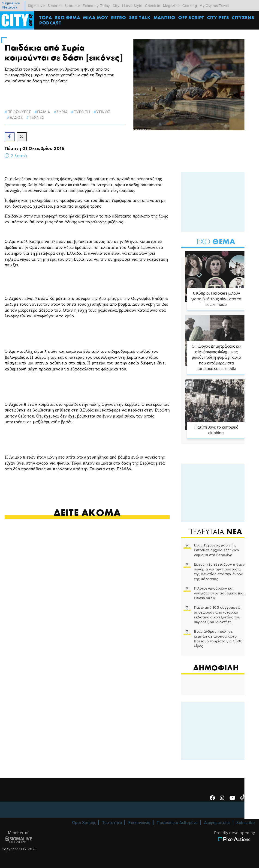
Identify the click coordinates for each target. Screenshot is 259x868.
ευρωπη (82, 112)
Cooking (190, 6)
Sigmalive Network (11, 5)
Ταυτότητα (112, 823)
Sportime (72, 6)
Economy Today (96, 6)
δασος (16, 118)
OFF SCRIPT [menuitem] (192, 17)
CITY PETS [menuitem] (218, 17)
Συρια (62, 112)
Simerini (55, 6)
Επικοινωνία (140, 823)
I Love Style (132, 6)
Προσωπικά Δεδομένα (177, 823)
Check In (153, 6)
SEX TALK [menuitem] (140, 17)
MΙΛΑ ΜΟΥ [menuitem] (96, 17)
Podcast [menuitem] (51, 23)
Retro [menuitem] (119, 17)
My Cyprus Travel (214, 6)
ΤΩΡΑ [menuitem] (46, 17)
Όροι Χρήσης (84, 823)
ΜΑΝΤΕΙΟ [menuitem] (165, 17)
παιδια (44, 112)
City (116, 6)
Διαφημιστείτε (217, 823)
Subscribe (246, 823)
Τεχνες (37, 118)
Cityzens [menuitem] (243, 17)
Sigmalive (36, 6)
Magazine (171, 6)
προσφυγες (19, 112)
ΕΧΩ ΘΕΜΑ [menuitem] (68, 17)
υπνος (104, 112)
